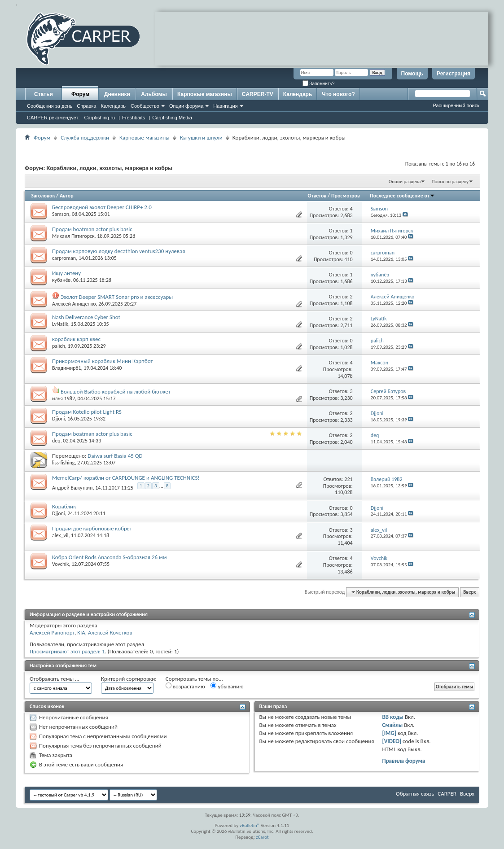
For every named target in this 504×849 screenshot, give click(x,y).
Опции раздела (405, 182)
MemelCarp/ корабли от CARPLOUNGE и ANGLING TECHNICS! (126, 478)
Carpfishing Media (172, 118)
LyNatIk (60, 324)
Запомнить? (319, 84)
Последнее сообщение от (402, 196)
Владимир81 (67, 368)
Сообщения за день (50, 106)
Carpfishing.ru (100, 118)
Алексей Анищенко (74, 304)
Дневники (117, 94)
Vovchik (60, 564)
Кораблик (64, 506)
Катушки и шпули (201, 138)
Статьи (44, 94)
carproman (64, 258)
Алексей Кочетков (110, 632)
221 (348, 479)
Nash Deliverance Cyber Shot (86, 317)
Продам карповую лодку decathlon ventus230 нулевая (118, 251)
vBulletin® (250, 825)
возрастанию (185, 686)
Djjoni (59, 419)
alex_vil (60, 535)
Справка (86, 106)
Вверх (469, 592)
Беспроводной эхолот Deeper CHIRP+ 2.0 (102, 207)
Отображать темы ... (55, 679)
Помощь (412, 74)
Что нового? (338, 94)
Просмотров (346, 196)
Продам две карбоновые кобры (91, 528)
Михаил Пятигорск (73, 236)
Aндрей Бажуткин (72, 488)
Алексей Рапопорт (52, 632)
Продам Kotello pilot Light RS (87, 412)
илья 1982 (64, 398)
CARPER (447, 794)
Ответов (317, 196)
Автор (67, 196)
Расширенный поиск (456, 105)
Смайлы (392, 725)
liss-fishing (64, 463)
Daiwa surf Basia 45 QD (115, 456)
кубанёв (61, 280)
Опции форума (186, 106)
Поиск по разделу (450, 182)
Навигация (225, 106)
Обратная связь (415, 794)
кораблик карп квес (76, 339)
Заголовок (43, 196)
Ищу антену (66, 273)
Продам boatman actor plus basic (92, 229)
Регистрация (454, 74)
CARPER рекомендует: (53, 118)
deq (56, 441)
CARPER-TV (258, 94)
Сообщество (145, 106)
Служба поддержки (85, 138)
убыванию (227, 686)
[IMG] (389, 733)
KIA (81, 632)
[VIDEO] (392, 741)
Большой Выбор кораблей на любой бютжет (116, 392)
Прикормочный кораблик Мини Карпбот (102, 361)
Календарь (113, 106)
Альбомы (154, 94)
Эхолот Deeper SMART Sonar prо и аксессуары (117, 297)
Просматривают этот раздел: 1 (67, 651)
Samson (61, 214)
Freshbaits (134, 118)
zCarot (262, 837)
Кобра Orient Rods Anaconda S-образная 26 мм (110, 557)
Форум (80, 94)
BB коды (393, 717)
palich (59, 346)
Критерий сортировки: (129, 679)
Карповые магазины (205, 94)
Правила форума (403, 761)
